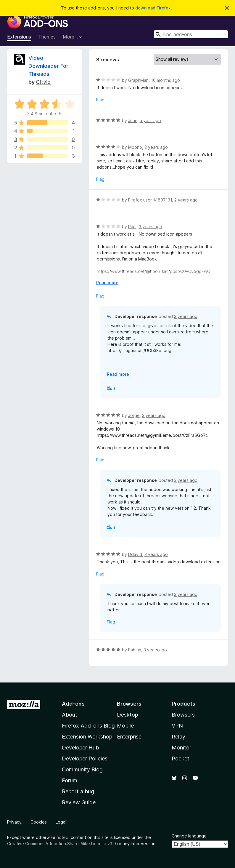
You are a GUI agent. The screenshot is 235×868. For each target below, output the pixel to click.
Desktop (127, 715)
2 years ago (156, 147)
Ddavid (135, 554)
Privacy (14, 822)
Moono (135, 147)
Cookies (39, 822)
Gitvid (43, 82)
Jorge (134, 415)
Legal (61, 822)
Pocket (181, 758)
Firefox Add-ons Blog (88, 726)
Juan (133, 120)
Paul (132, 227)
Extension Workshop (87, 737)
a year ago (150, 120)
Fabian (135, 650)
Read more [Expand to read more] (107, 283)
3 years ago (151, 227)
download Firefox (153, 8)
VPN (177, 726)
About (70, 715)
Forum (70, 780)
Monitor (181, 748)
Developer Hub (80, 748)
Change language (189, 836)
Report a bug (78, 791)
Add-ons (73, 704)
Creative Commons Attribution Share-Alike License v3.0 (62, 844)
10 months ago (165, 80)
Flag (100, 100)
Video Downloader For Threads (48, 66)
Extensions (19, 37)
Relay (178, 737)
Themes (47, 37)
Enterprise (129, 737)
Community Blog (82, 769)
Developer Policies (85, 758)
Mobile (125, 726)
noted (62, 837)
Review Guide (79, 802)
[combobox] (191, 34)
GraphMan (138, 80)
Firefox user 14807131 (150, 200)
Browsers (183, 715)
